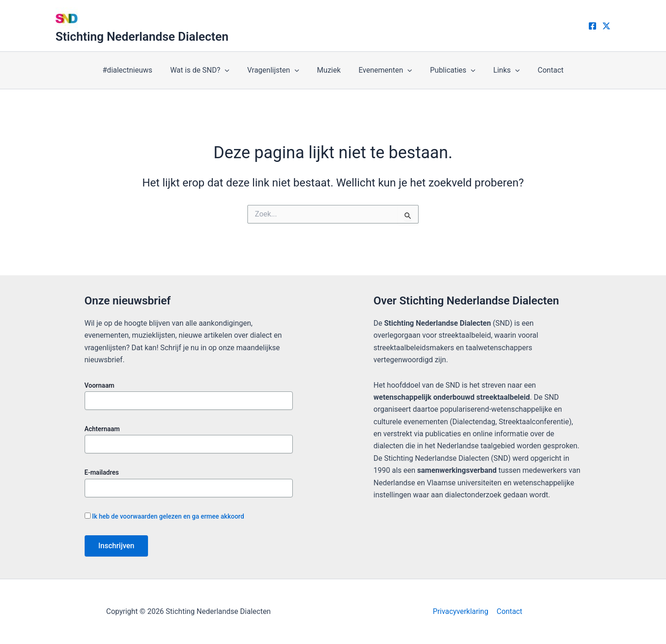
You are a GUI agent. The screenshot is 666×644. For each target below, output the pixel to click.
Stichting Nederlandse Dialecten (142, 37)
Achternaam (102, 429)
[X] (606, 26)
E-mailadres (102, 472)
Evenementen (384, 70)
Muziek (330, 70)
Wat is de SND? (208, 70)
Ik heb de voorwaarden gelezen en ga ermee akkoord (168, 516)
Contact (540, 70)
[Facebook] (592, 26)
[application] (233, 70)
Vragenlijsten (278, 70)
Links (499, 70)
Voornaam (100, 385)
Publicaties (448, 70)
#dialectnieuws (138, 70)
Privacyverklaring (461, 611)
